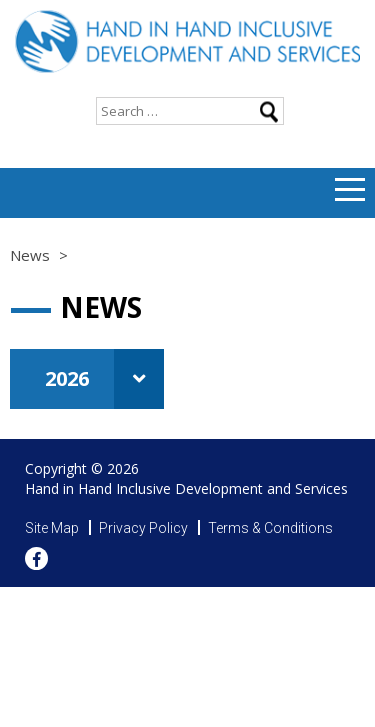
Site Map (52, 528)
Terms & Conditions (270, 528)
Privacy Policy (143, 528)
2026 (104, 379)
